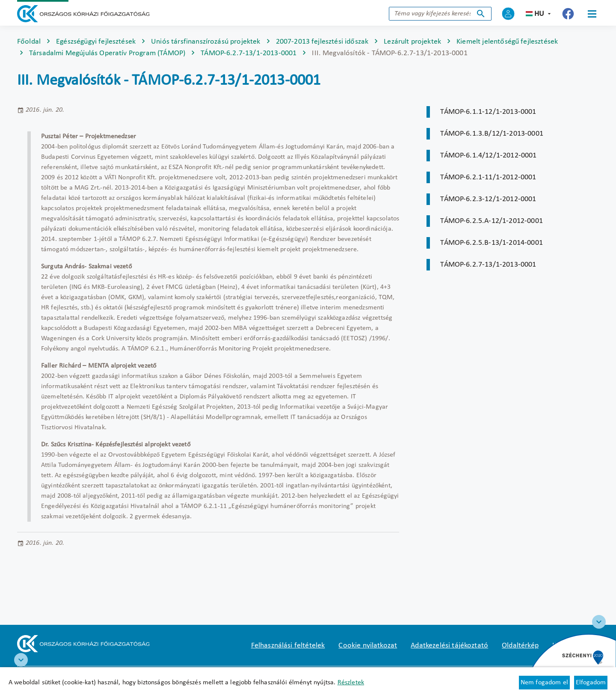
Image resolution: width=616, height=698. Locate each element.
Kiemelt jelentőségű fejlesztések (507, 42)
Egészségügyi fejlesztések (96, 42)
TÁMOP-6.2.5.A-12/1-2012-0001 (491, 221)
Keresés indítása (481, 14)
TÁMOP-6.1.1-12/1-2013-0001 (488, 112)
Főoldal (29, 42)
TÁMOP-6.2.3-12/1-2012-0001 (488, 199)
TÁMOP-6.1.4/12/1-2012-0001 (488, 156)
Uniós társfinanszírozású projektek (206, 42)
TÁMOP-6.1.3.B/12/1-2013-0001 (492, 134)
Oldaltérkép (520, 646)
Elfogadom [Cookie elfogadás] (591, 683)
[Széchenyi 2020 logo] (599, 622)
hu (539, 14)
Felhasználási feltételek (288, 646)
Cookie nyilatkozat (368, 646)
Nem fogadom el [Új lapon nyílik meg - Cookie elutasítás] (544, 683)
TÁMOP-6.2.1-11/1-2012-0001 (488, 177)
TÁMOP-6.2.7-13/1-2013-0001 (249, 53)
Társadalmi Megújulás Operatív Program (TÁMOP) (107, 53)
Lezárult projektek (412, 42)
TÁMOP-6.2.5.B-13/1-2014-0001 (491, 243)
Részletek (351, 683)
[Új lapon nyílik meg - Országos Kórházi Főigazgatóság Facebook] (568, 14)
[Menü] (592, 14)
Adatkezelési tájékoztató (449, 646)
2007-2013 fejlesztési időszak (322, 42)
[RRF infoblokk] (21, 660)
